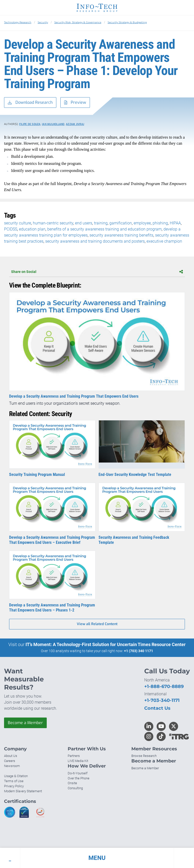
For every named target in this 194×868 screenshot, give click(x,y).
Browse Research (144, 756)
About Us (11, 756)
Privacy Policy (14, 786)
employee (142, 223)
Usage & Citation (16, 776)
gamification (121, 223)
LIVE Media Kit (78, 761)
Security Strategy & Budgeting (127, 22)
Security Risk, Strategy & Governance (78, 22)
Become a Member (25, 723)
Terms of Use (14, 781)
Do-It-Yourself (78, 773)
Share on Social (97, 272)
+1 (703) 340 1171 (139, 651)
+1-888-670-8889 (164, 686)
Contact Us (157, 708)
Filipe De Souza (30, 124)
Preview (75, 103)
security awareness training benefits (121, 235)
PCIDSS (11, 229)
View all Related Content (97, 624)
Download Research (30, 103)
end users (84, 223)
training (101, 223)
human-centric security (53, 223)
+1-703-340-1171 (162, 700)
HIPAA (175, 223)
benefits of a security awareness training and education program (104, 229)
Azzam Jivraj (75, 124)
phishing (160, 223)
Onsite (72, 783)
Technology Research (18, 22)
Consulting (75, 788)
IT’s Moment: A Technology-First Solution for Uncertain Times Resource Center (106, 644)
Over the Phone (79, 778)
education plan (32, 229)
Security (43, 22)
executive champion (164, 241)
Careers (10, 761)
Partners (74, 756)
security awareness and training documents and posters (95, 241)
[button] (97, 858)
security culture (18, 223)
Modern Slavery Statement (23, 791)
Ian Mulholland (53, 124)
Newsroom (12, 766)
